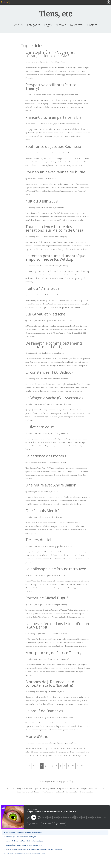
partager (47, 824)
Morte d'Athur (38, 736)
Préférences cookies (87, 792)
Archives (61, 25)
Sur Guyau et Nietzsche (45, 314)
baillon (40, 492)
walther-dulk (68, 321)
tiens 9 (58, 517)
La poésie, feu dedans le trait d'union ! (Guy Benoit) (57, 625)
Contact (92, 25)
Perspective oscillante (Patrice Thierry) (51, 86)
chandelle (52, 295)
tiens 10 (69, 546)
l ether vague (60, 95)
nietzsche (57, 321)
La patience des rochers (46, 456)
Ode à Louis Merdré (42, 511)
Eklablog (69, 781)
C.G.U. (100, 789)
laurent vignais (44, 717)
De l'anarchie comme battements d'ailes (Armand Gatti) (54, 345)
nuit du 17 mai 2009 (42, 288)
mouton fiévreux (53, 266)
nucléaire (56, 62)
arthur (42, 179)
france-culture (48, 124)
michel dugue (55, 605)
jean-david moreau (45, 95)
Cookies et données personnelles (66, 792)
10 (73, 766)
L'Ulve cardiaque (40, 427)
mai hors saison (54, 634)
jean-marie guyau (45, 321)
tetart (64, 463)
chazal (40, 237)
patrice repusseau (44, 546)
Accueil (19, 25)
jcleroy (19, 789)
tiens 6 (65, 634)
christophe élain (44, 62)
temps (63, 575)
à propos (60, 824)
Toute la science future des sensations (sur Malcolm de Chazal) (55, 228)
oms (64, 62)
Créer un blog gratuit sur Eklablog (50, 789)
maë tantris (58, 153)
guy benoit (42, 634)
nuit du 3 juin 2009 (42, 201)
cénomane (42, 463)
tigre (55, 179)
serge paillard (58, 546)
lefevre (48, 492)
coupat (40, 208)
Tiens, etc (55, 14)
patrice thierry (72, 95)
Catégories (34, 25)
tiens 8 (67, 153)
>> (82, 766)
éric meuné (50, 237)
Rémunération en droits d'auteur (28, 792)
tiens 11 (65, 433)
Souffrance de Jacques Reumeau (53, 146)
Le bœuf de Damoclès (44, 711)
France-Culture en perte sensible (53, 117)
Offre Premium (48, 792)
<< (29, 766)
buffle (49, 179)
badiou (40, 379)
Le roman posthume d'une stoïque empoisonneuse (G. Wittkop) (55, 257)
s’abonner (33, 824)
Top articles (68, 789)
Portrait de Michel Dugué (47, 598)
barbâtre (41, 692)
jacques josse (42, 605)
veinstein (74, 124)
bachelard (42, 295)
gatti (39, 353)
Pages (48, 25)
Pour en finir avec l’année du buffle (55, 172)
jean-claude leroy (62, 124)
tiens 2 (69, 717)
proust (56, 575)
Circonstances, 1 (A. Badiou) (49, 372)
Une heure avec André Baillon (51, 485)
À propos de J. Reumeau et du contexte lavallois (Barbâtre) (51, 683)
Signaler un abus (89, 789)
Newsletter (77, 25)
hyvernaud (42, 404)
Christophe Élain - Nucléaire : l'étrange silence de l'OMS (50, 54)
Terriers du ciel (38, 540)
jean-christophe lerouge (47, 743)
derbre (40, 517)
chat (60, 295)
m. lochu (41, 266)
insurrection (50, 208)
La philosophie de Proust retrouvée (56, 569)
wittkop (64, 266)
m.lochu (46, 353)
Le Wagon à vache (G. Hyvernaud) (54, 398)
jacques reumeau (44, 153)
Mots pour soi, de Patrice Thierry (53, 653)
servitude (60, 208)
